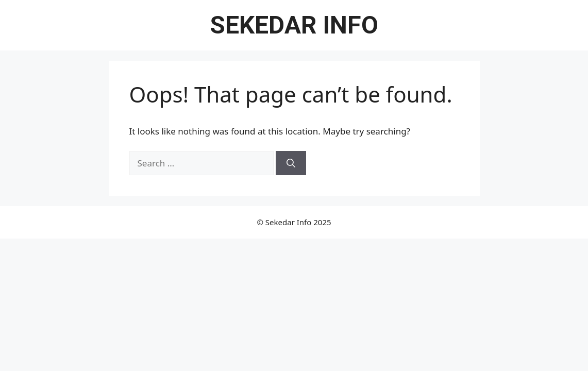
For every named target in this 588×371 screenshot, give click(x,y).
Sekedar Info (294, 25)
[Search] (291, 163)
